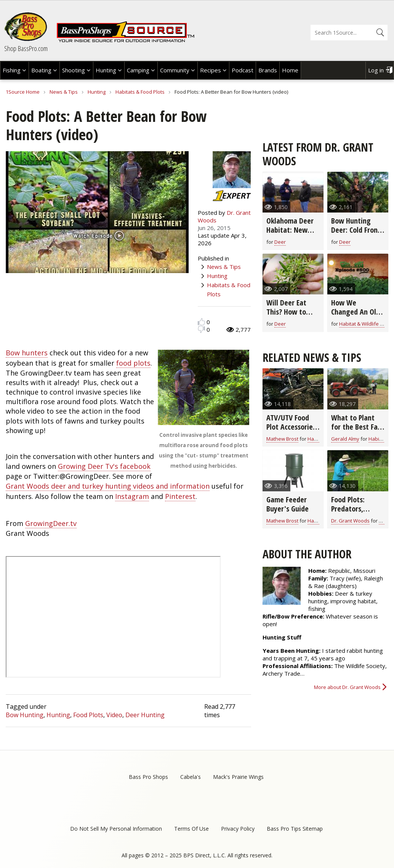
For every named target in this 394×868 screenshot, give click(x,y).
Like (201, 322)
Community (175, 70)
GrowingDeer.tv (51, 523)
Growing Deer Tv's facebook (104, 466)
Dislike (201, 329)
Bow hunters (27, 353)
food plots (133, 363)
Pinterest (180, 496)
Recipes (211, 70)
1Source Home (23, 92)
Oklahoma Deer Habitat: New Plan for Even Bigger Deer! (290, 234)
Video (114, 715)
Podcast (243, 70)
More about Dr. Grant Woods (347, 687)
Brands (268, 70)
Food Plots (88, 715)
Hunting (106, 70)
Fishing (12, 70)
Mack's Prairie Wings (238, 777)
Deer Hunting (145, 715)
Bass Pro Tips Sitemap (295, 829)
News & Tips (64, 92)
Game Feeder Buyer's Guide (287, 504)
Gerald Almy (345, 439)
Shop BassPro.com (26, 48)
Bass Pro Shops (148, 777)
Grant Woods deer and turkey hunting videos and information (108, 486)
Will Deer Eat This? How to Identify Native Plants (290, 316)
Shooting (74, 70)
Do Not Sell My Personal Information (116, 829)
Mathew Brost (282, 439)
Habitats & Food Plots (140, 92)
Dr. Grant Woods (350, 521)
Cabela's (191, 777)
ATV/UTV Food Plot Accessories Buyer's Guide (291, 427)
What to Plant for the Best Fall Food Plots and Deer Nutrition (356, 431)
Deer (280, 242)
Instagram (132, 496)
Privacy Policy (238, 829)
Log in (376, 70)
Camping (138, 70)
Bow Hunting (25, 715)
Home (290, 70)
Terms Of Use (191, 829)
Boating (41, 70)
